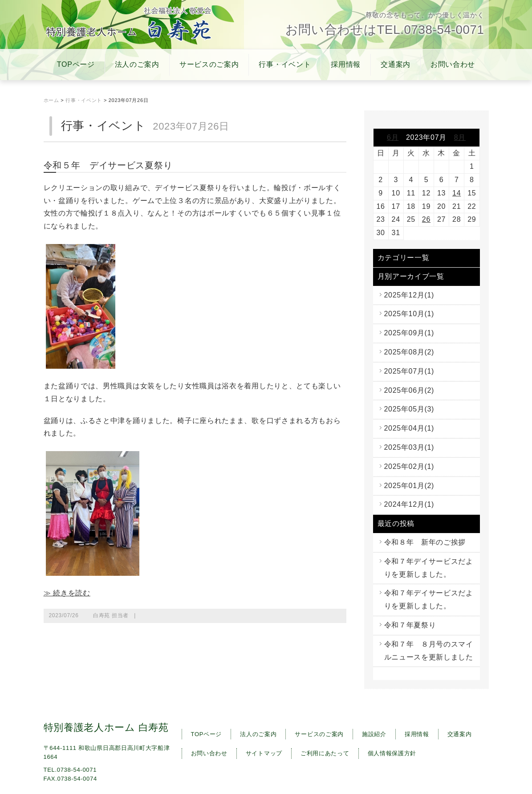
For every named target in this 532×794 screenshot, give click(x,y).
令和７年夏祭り (410, 625)
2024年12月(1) (409, 504)
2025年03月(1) (409, 447)
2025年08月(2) (409, 352)
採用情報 (346, 64)
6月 (393, 137)
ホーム (51, 100)
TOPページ (76, 64)
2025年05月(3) (409, 409)
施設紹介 (374, 734)
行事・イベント (285, 64)
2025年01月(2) (409, 486)
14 (457, 193)
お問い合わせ (453, 64)
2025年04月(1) (409, 428)
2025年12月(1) (409, 295)
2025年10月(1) (409, 314)
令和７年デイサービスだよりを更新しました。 (429, 568)
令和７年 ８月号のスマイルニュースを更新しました (429, 651)
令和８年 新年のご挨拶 (425, 542)
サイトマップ (264, 753)
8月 (460, 137)
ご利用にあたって (325, 753)
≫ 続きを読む (67, 593)
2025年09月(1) (409, 333)
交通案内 (396, 64)
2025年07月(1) (409, 371)
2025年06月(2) (409, 390)
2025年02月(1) (409, 466)
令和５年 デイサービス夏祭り (108, 165)
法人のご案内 (137, 64)
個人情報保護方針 (392, 753)
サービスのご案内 (209, 64)
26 (426, 219)
